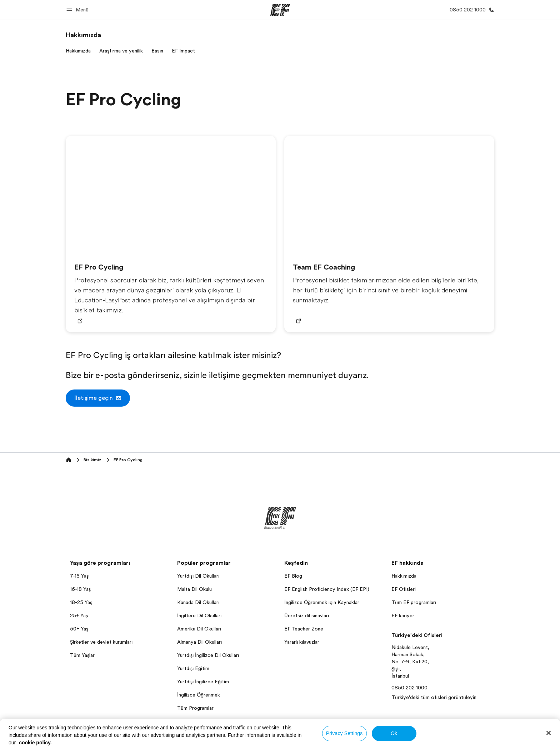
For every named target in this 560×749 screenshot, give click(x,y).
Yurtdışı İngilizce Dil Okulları (208, 655)
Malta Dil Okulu (194, 589)
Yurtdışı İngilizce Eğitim (203, 682)
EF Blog (293, 576)
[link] (83, 35)
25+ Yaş (79, 615)
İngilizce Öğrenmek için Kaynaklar (322, 602)
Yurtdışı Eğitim (193, 668)
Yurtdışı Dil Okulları (198, 576)
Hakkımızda (404, 576)
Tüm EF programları (414, 602)
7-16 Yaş (79, 576)
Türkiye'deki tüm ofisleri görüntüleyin (434, 697)
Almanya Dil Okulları (199, 642)
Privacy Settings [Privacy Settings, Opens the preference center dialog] (344, 733)
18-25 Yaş (81, 602)
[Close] (549, 733)
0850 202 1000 (409, 688)
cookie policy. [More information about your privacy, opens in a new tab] (35, 743)
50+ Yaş (79, 629)
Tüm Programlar (195, 708)
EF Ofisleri (404, 589)
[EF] (280, 10)
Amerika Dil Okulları (199, 629)
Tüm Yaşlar (82, 655)
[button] (79, 10)
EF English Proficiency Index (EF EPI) (327, 589)
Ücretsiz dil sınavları (307, 615)
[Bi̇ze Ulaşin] (471, 10)
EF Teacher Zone (304, 629)
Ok (394, 733)
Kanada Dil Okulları (198, 602)
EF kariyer (403, 615)
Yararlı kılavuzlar (302, 642)
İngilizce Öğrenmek (199, 695)
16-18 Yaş (80, 589)
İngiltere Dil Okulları (199, 615)
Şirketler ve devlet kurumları (101, 642)
